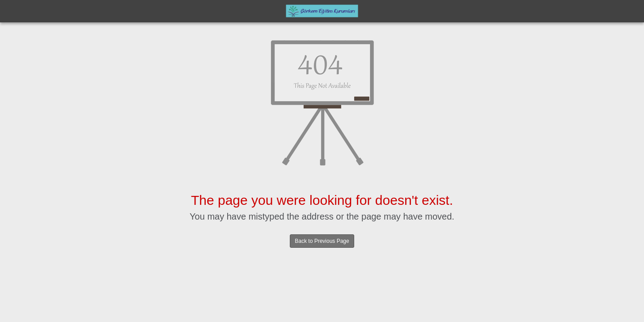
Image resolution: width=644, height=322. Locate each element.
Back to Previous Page (322, 241)
